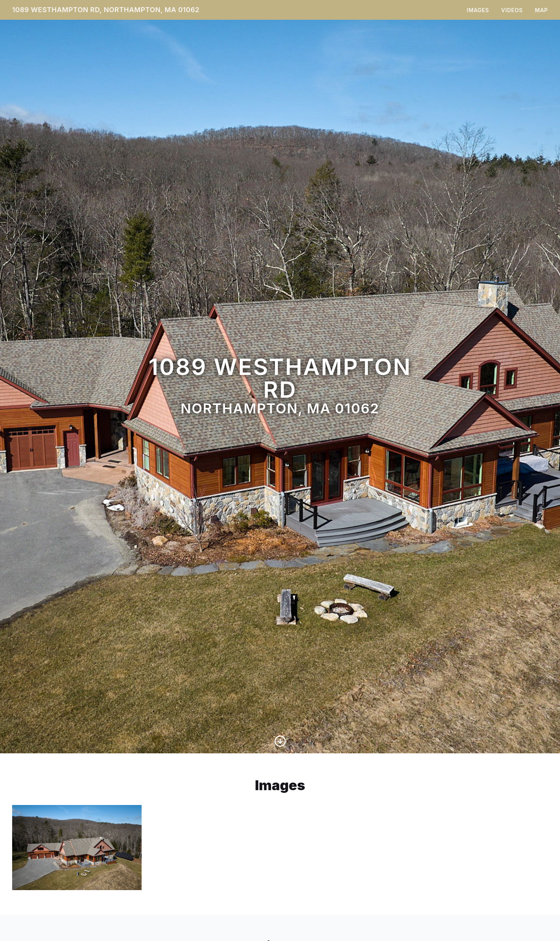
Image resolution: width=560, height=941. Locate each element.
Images (478, 10)
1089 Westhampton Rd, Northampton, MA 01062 (106, 10)
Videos (512, 10)
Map (541, 10)
